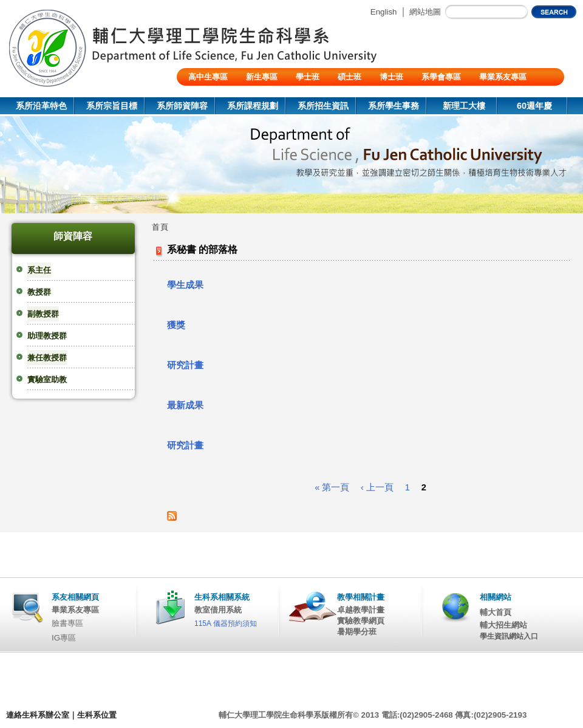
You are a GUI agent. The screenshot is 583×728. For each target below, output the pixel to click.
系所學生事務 (394, 106)
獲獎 (176, 325)
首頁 (160, 227)
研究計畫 (185, 365)
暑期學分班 (357, 632)
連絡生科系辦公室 (38, 715)
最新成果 (185, 405)
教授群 (39, 292)
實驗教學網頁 (361, 621)
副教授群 (43, 314)
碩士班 (349, 77)
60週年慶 (534, 106)
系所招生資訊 (323, 106)
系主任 (39, 270)
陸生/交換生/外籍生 (222, 94)
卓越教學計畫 (361, 610)
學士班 (308, 77)
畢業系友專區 (503, 77)
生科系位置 (97, 715)
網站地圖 (425, 12)
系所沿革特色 (41, 106)
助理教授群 (47, 336)
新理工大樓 (464, 106)
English (384, 12)
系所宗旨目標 (112, 106)
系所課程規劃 (253, 106)
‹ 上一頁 (377, 487)
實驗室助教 (47, 379)
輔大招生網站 (503, 625)
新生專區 (262, 77)
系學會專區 (441, 77)
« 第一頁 (332, 487)
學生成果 (185, 285)
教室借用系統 (218, 610)
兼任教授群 (47, 358)
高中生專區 (208, 77)
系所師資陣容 (182, 106)
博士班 (391, 77)
